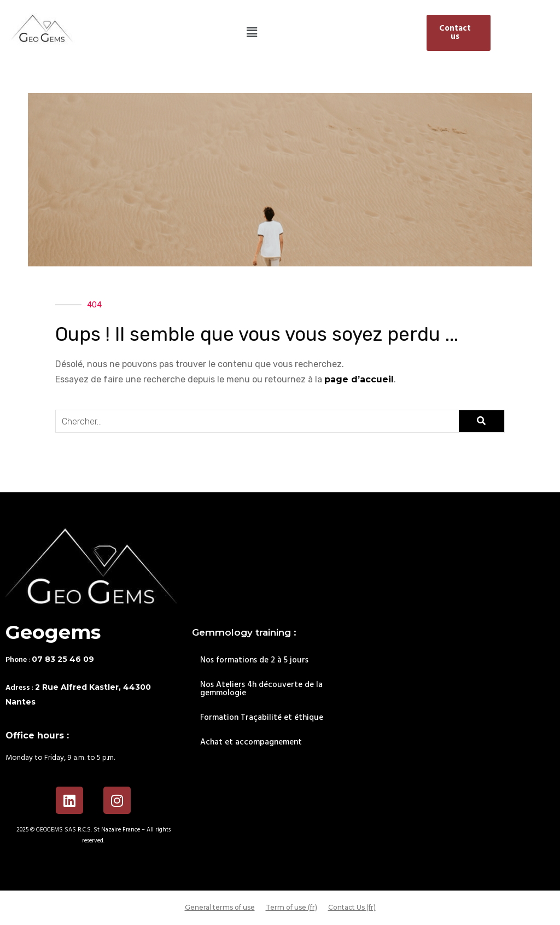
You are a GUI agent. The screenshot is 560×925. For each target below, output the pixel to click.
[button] (252, 33)
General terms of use (220, 907)
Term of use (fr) (291, 907)
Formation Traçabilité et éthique (262, 718)
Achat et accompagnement (251, 742)
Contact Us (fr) (352, 907)
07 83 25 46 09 (63, 659)
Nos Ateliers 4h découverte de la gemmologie (261, 689)
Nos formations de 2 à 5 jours (254, 660)
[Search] (482, 421)
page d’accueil (359, 379)
